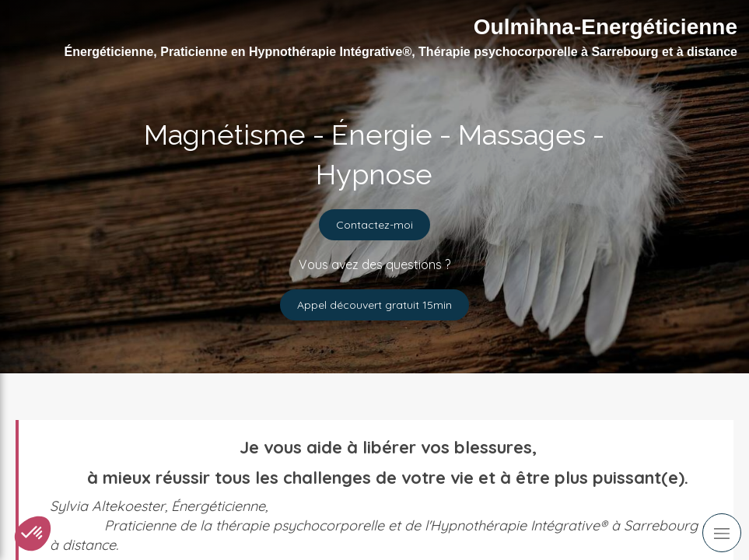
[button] (33, 534)
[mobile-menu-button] (722, 533)
